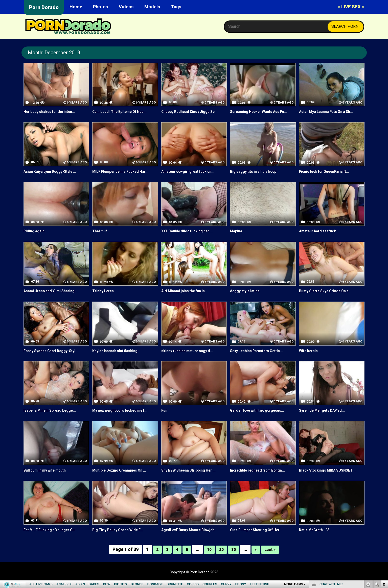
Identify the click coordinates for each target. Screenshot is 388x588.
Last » (271, 555)
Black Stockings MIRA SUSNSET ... (331, 476)
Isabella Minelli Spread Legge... (53, 416)
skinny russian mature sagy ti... (191, 356)
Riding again (35, 237)
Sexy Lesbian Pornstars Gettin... (261, 356)
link (384, 509)
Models (152, 7)
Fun (165, 416)
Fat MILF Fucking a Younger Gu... (54, 536)
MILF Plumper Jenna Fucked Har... (124, 177)
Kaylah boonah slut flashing (118, 356)
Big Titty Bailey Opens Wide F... (121, 536)
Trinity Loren (105, 297)
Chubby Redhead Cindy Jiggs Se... (193, 112)
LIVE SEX (351, 7)
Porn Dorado (44, 7)
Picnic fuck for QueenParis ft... (329, 177)
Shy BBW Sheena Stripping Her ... (192, 476)
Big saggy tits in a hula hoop (257, 177)
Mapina (237, 237)
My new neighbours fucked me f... (124, 416)
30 (234, 555)
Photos (100, 7)
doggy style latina (247, 297)
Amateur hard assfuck (320, 237)
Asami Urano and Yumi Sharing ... (55, 297)
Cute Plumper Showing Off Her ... (262, 536)
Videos (126, 7)
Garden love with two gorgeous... (262, 416)
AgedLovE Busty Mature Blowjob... (194, 536)
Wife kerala (310, 356)
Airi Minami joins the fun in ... (188, 297)
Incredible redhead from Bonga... (261, 476)
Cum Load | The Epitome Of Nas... (124, 112)
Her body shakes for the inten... (54, 112)
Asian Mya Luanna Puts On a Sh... (330, 112)
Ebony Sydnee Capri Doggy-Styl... (55, 356)
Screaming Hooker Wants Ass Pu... (259, 114)
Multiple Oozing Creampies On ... (123, 476)
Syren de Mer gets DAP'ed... (326, 416)
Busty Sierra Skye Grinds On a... (329, 297)
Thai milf (101, 237)
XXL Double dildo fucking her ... (191, 237)
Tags (176, 7)
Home (76, 7)
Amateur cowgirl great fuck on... (192, 177)
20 (221, 555)
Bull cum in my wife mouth (48, 476)
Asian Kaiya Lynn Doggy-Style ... (53, 177)
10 (209, 555)
